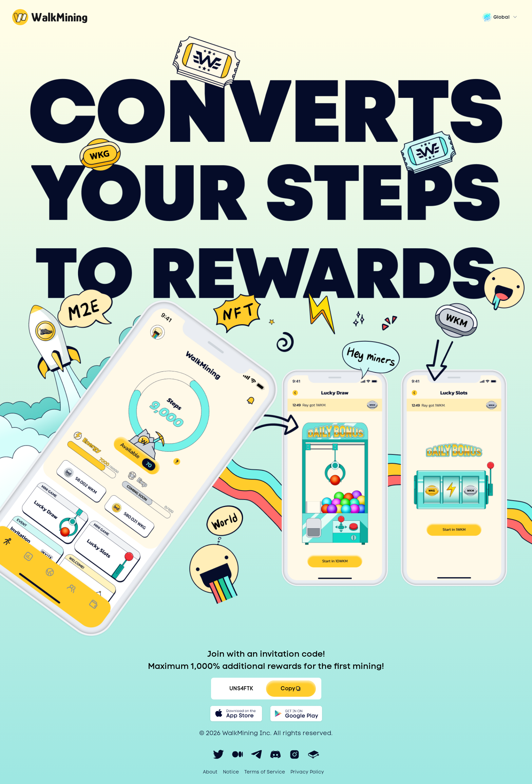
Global (501, 17)
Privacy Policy (307, 772)
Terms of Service (265, 772)
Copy (291, 688)
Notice (231, 772)
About (210, 772)
